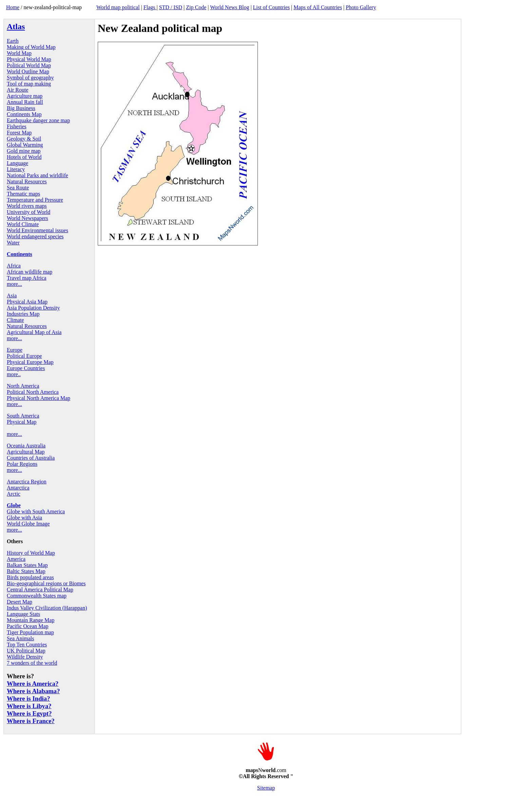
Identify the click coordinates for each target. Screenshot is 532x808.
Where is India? (28, 699)
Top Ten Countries (27, 645)
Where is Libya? (29, 706)
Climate (15, 320)
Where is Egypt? (29, 713)
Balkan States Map (27, 565)
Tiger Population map (30, 632)
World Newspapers (27, 218)
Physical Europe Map (30, 362)
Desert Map (20, 602)
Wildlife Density (25, 657)
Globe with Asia (24, 518)
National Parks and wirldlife (37, 175)
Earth (13, 41)
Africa (14, 266)
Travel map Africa (27, 278)
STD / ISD (171, 7)
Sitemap (266, 788)
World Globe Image (28, 524)
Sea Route (18, 188)
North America (23, 386)
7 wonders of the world (32, 663)
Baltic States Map (26, 571)
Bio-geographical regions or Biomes (46, 583)
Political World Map (29, 65)
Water (13, 243)
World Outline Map (28, 71)
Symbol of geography (30, 78)
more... (14, 284)
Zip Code (196, 7)
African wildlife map (30, 272)
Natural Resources (27, 181)
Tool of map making (29, 84)
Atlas (16, 26)
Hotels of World (24, 157)
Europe (15, 350)
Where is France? (31, 721)
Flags (150, 7)
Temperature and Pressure (35, 200)
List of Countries (271, 7)
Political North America (33, 392)
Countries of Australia (31, 458)
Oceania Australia (26, 446)
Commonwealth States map (37, 596)
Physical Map (22, 422)
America (16, 559)
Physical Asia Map (27, 302)
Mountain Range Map (31, 620)
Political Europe (24, 356)
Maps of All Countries (318, 7)
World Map (19, 53)
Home (13, 7)
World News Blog (230, 7)
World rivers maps (27, 206)
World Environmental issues (37, 230)
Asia (12, 296)
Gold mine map (24, 151)
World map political (118, 7)
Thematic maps (23, 194)
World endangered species (35, 236)
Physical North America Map (39, 398)
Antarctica (18, 488)
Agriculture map (25, 96)
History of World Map (31, 553)
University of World (28, 212)
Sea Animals (20, 638)
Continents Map (24, 114)
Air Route (18, 90)
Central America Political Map (40, 590)
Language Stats (23, 614)
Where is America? (33, 684)
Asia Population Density (33, 308)
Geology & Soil (24, 139)
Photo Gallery (361, 7)
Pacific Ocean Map (28, 626)
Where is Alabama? (33, 691)
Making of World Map (31, 47)
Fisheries (17, 126)
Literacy (16, 169)
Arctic (14, 494)
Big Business (21, 108)
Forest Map (19, 133)
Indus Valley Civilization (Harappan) (47, 608)
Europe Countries (26, 368)
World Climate (23, 224)
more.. (14, 374)
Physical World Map (29, 59)
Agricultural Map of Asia (34, 332)
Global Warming (25, 145)
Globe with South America (36, 511)
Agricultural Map (26, 452)
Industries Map (23, 314)
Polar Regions (22, 464)
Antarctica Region (27, 482)
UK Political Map (26, 651)
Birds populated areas (30, 577)
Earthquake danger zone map (38, 120)
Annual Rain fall (25, 102)
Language (17, 163)
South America (23, 416)
